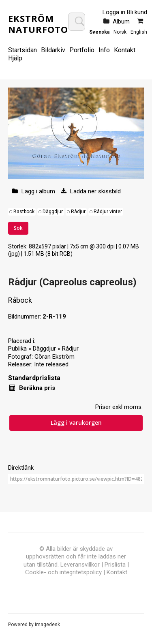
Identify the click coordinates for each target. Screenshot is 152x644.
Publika (17, 349)
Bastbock (24, 212)
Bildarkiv (53, 50)
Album (121, 21)
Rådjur (78, 212)
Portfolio (82, 50)
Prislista (115, 565)
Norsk (120, 32)
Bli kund (137, 12)
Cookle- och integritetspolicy (63, 572)
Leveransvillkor (80, 565)
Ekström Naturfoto (38, 24)
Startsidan (22, 50)
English (139, 32)
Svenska (99, 32)
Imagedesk (47, 625)
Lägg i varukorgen (76, 423)
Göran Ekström (55, 357)
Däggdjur (53, 212)
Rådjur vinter (108, 212)
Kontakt (125, 50)
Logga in (114, 12)
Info (104, 50)
